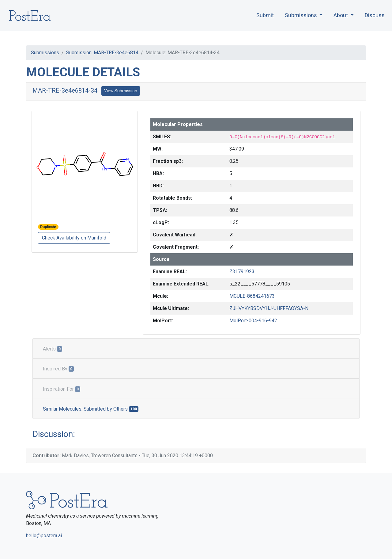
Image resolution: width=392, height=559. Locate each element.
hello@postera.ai (44, 536)
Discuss (375, 15)
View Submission (121, 91)
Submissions (45, 53)
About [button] (341, 15)
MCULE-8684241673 (252, 296)
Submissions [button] (302, 15)
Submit (265, 15)
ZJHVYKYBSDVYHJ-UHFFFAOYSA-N (269, 308)
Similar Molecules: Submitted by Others (91, 409)
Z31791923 (242, 272)
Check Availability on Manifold (74, 238)
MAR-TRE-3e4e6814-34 (65, 90)
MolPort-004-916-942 (253, 321)
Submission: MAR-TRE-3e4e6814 (102, 53)
